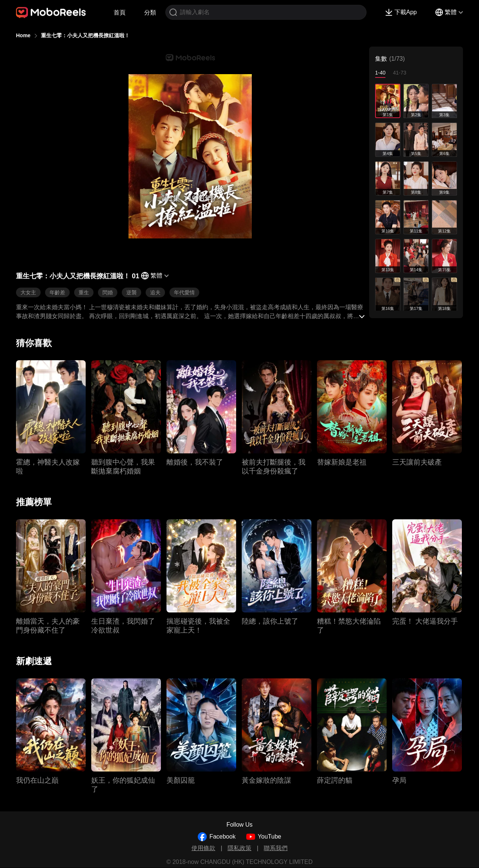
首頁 (120, 12)
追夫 (155, 292)
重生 (84, 292)
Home (23, 35)
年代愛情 (184, 292)
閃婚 (108, 292)
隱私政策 (239, 848)
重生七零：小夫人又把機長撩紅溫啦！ (85, 35)
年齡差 (57, 292)
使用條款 (203, 848)
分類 (150, 12)
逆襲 (131, 292)
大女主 (28, 292)
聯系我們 (276, 848)
